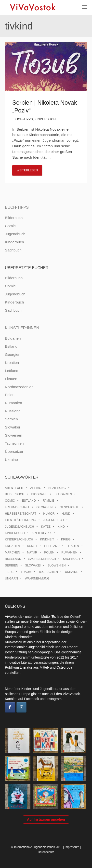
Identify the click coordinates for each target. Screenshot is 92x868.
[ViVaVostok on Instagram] (22, 707)
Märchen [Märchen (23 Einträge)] (13, 552)
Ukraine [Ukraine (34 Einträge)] (72, 572)
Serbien (11, 419)
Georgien (13, 354)
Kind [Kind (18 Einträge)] (61, 527)
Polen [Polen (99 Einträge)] (49, 552)
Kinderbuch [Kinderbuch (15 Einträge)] (15, 533)
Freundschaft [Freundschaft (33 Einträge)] (17, 507)
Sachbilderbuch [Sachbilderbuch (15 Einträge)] (42, 559)
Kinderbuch (45, 119)
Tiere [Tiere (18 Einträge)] (9, 572)
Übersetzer (14, 451)
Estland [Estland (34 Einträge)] (29, 501)
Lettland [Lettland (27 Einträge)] (52, 546)
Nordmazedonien (19, 387)
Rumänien (13, 403)
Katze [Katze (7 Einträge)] (46, 527)
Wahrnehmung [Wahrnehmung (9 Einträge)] (37, 579)
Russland (13, 411)
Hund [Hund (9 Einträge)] (66, 514)
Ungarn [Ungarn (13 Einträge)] (11, 579)
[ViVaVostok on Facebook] (10, 707)
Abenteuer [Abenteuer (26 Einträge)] (14, 488)
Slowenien (14, 435)
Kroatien (12, 363)
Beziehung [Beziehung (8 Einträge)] (57, 488)
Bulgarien (13, 338)
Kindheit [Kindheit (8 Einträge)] (47, 539)
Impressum (72, 847)
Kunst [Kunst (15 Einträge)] (32, 546)
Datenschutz (46, 852)
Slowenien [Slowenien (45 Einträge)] (57, 565)
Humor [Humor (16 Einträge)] (49, 514)
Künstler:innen (22, 328)
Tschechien (14, 443)
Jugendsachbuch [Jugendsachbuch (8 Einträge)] (20, 527)
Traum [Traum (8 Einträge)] (26, 572)
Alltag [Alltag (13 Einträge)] (36, 488)
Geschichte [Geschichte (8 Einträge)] (69, 507)
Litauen (11, 379)
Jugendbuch (15, 234)
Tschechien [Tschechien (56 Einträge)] (48, 572)
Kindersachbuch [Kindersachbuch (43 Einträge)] (19, 539)
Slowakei (12, 427)
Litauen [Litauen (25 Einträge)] (73, 546)
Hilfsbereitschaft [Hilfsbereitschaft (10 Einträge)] (21, 514)
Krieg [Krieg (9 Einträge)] (66, 539)
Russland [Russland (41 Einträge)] (13, 559)
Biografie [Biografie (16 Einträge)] (39, 494)
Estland (11, 346)
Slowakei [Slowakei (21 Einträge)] (33, 565)
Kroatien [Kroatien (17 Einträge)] (13, 546)
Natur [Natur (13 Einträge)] (32, 552)
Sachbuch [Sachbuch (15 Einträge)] (72, 559)
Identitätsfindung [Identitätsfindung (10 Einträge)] (20, 520)
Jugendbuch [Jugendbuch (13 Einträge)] (54, 520)
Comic (10, 226)
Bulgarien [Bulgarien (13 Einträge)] (63, 494)
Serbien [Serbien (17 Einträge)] (12, 565)
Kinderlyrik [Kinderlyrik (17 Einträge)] (42, 533)
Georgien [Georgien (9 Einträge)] (44, 507)
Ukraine (11, 460)
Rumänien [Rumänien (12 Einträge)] (69, 552)
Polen (10, 395)
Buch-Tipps (23, 119)
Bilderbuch (14, 218)
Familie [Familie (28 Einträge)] (48, 501)
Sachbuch (13, 250)
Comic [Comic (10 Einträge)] (10, 501)
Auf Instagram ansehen (46, 819)
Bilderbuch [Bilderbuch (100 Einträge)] (15, 494)
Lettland (12, 371)
